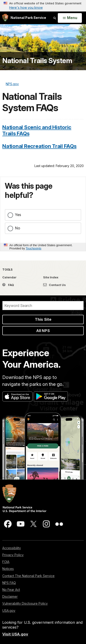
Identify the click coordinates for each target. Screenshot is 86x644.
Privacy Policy (13, 555)
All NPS (43, 331)
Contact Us (54, 285)
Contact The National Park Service (28, 576)
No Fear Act (11, 590)
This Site (43, 319)
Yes (18, 215)
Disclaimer (10, 596)
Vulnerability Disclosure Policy (25, 603)
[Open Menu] (70, 18)
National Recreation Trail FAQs (39, 146)
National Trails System (37, 61)
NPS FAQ (9, 583)
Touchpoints (33, 248)
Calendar (9, 277)
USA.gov (9, 611)
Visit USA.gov (15, 634)
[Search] (43, 306)
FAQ (8, 285)
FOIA (6, 562)
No (18, 228)
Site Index (51, 277)
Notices (8, 569)
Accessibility (12, 548)
